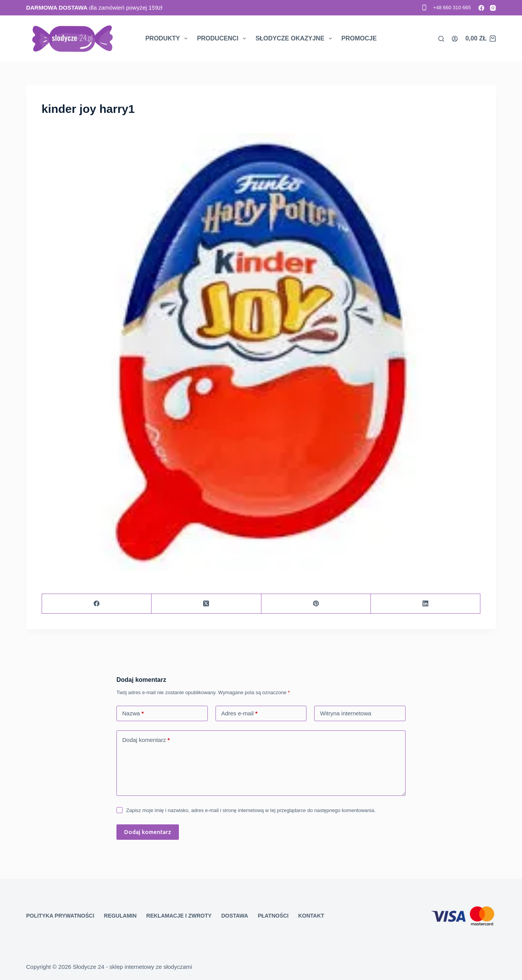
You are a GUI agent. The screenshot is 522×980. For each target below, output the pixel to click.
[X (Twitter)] (206, 604)
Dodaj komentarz (146, 740)
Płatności (273, 916)
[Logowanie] (455, 39)
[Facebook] (481, 8)
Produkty (168, 39)
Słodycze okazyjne (295, 39)
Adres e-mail (239, 714)
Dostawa (235, 916)
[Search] (441, 39)
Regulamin (120, 916)
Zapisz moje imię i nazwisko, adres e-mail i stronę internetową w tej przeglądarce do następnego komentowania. (251, 810)
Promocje (359, 38)
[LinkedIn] (426, 604)
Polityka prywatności (60, 916)
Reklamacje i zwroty (179, 916)
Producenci (223, 39)
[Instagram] (493, 8)
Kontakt (311, 916)
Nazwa (133, 714)
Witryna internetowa (346, 713)
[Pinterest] (316, 604)
